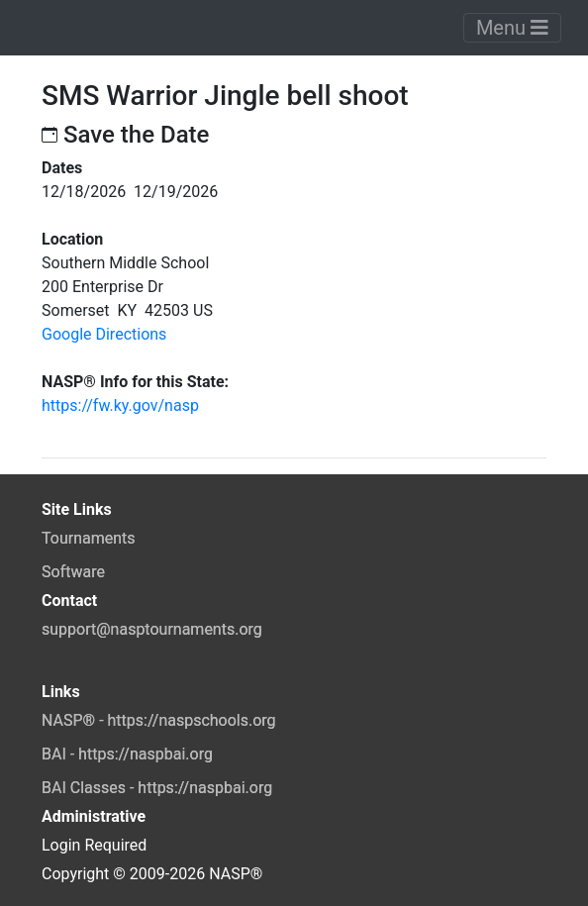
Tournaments (89, 538)
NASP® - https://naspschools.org (159, 720)
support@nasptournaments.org (152, 629)
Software (73, 572)
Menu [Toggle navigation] (512, 28)
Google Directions (104, 334)
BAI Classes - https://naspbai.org (157, 788)
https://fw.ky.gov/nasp (120, 405)
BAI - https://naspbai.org (127, 754)
